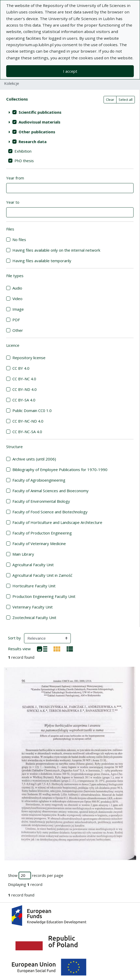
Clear (110, 100)
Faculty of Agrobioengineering (39, 480)
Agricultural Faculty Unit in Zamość (42, 575)
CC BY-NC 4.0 (24, 379)
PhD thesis (24, 161)
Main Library (23, 554)
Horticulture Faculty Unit (34, 586)
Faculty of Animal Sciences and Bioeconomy (50, 491)
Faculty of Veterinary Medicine (39, 543)
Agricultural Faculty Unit (33, 565)
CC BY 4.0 (21, 368)
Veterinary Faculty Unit (33, 607)
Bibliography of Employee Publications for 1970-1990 (60, 470)
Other (18, 330)
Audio (17, 288)
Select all (126, 100)
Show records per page (36, 875)
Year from (15, 178)
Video (17, 299)
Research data (33, 142)
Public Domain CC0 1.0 (32, 410)
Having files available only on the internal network (56, 250)
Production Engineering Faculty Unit (44, 596)
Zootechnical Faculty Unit (34, 617)
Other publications (37, 132)
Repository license (29, 358)
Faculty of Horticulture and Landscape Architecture (57, 522)
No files (19, 240)
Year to (13, 202)
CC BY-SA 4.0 (24, 400)
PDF (16, 320)
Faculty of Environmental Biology (41, 501)
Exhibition (23, 151)
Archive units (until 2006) (34, 459)
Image (18, 309)
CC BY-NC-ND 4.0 (28, 421)
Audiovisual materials (40, 122)
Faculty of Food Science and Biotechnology (50, 512)
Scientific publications (40, 112)
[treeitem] (70, 112)
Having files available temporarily (42, 261)
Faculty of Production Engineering (42, 533)
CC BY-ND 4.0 (25, 389)
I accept (70, 71)
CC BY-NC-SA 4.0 (27, 432)
